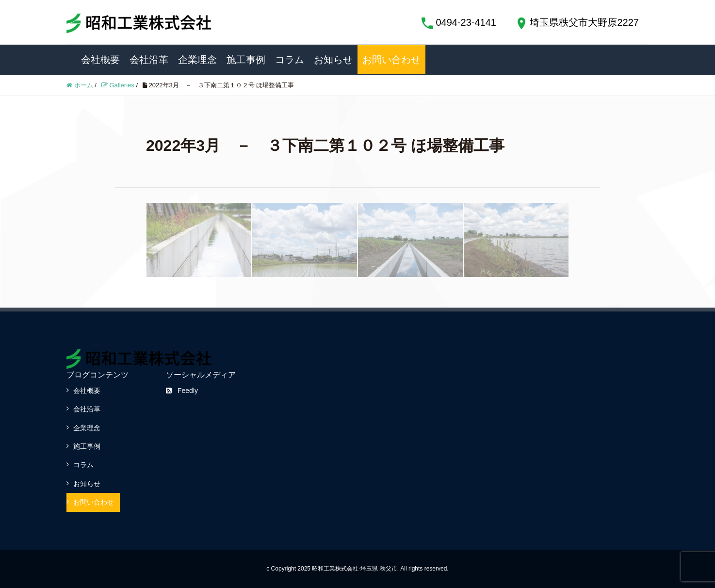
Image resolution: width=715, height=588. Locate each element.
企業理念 (197, 60)
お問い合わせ (391, 60)
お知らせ (333, 60)
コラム (290, 60)
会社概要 (100, 60)
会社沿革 (149, 60)
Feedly (182, 391)
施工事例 (246, 60)
